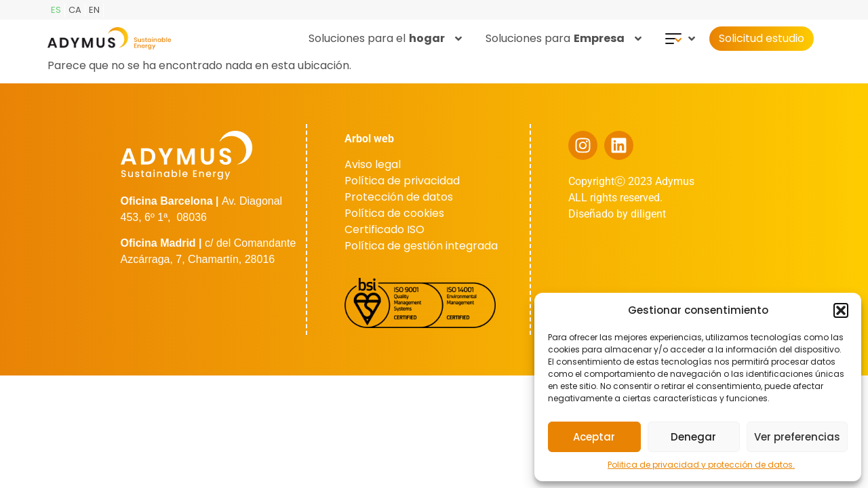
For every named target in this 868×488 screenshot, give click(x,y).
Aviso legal (373, 164)
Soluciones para (564, 38)
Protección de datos (399, 197)
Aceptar (594, 437)
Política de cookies (394, 213)
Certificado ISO (384, 229)
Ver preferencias (797, 437)
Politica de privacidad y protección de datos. (701, 465)
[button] (841, 310)
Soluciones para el (385, 38)
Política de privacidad (402, 181)
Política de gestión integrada (421, 246)
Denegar (693, 437)
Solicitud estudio (762, 38)
